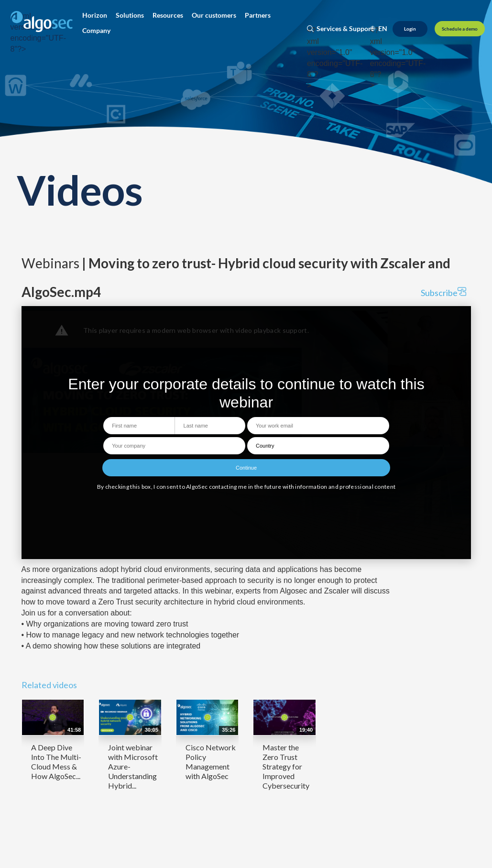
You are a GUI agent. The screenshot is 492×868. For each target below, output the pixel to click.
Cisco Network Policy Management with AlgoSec (211, 762)
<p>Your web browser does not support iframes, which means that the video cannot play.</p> (246, 433)
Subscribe (443, 292)
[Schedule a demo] (460, 29)
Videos (80, 190)
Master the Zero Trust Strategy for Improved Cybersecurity (286, 766)
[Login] (410, 29)
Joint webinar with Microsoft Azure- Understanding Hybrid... (133, 766)
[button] (95, 15)
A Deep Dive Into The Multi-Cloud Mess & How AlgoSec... (56, 762)
